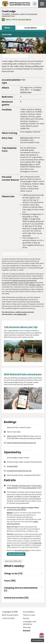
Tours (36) (10, 581)
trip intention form (30, 163)
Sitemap (27, 627)
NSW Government (10, 615)
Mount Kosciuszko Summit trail (24, 280)
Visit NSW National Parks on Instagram (10, 640)
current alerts (24, 19)
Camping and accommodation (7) (21, 589)
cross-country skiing (26, 283)
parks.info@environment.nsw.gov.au (21, 443)
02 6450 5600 (12, 466)
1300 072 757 (12, 436)
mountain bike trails (10, 283)
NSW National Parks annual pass (23, 374)
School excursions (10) (16, 598)
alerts (31, 28)
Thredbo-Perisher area (31, 91)
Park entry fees (27, 138)
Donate (27, 631)
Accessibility (29, 612)
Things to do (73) (13, 574)
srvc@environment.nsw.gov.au (19, 471)
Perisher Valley (35, 285)
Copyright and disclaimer (30, 623)
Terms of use (29, 615)
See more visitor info (13, 561)
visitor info (22, 314)
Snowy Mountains (29, 488)
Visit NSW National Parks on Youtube (15, 640)
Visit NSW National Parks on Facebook (4, 640)
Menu (7, 28)
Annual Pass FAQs (22, 550)
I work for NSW (8, 618)
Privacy (26, 618)
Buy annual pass (16, 554)
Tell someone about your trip (21, 327)
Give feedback (38, 640)
